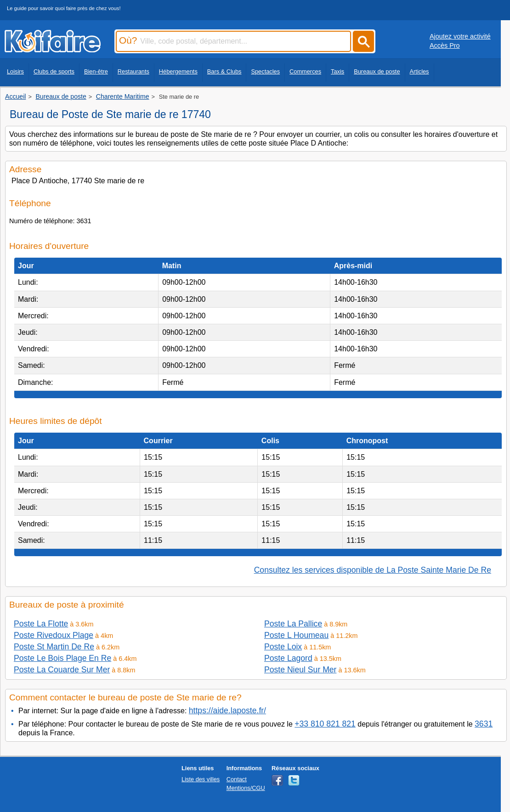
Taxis (337, 71)
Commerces (305, 71)
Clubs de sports (54, 71)
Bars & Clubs (224, 71)
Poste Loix (283, 647)
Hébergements (178, 71)
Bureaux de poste (377, 71)
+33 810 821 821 (325, 724)
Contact (237, 779)
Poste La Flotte (41, 624)
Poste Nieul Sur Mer (300, 670)
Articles (419, 71)
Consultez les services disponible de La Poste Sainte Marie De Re (373, 570)
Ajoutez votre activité (460, 36)
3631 (484, 724)
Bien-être (96, 71)
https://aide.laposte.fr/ (227, 710)
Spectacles (265, 71)
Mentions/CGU (246, 788)
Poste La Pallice (293, 624)
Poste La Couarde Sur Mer (62, 670)
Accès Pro (445, 45)
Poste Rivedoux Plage (54, 635)
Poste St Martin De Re (54, 647)
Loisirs (15, 71)
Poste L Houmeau (296, 635)
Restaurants (133, 71)
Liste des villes (201, 779)
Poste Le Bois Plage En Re (62, 658)
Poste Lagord (288, 658)
